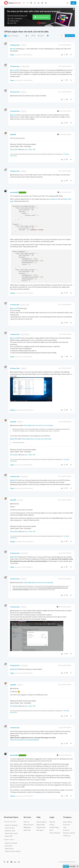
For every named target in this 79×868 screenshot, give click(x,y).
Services (27, 817)
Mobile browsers (9, 840)
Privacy (52, 825)
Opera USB (9, 836)
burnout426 (14, 192)
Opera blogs (41, 825)
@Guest (23, 45)
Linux (26, 149)
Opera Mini (9, 846)
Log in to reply (70, 36)
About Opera (67, 822)
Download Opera (43, 17)
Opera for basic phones (13, 851)
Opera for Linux (10, 831)
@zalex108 (14, 439)
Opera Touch (9, 849)
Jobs (65, 827)
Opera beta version (11, 833)
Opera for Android (11, 843)
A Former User (15, 45)
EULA (51, 830)
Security (52, 822)
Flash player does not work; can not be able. (38, 425)
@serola (13, 49)
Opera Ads (27, 830)
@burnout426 (25, 67)
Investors (66, 830)
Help (38, 817)
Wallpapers (27, 827)
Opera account (29, 825)
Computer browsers (10, 822)
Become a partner (69, 833)
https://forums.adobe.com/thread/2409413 (24, 740)
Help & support (42, 822)
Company (67, 817)
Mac (30, 149)
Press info (66, 825)
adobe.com (54, 199)
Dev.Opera (40, 830)
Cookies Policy (54, 827)
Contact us (67, 836)
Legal (52, 817)
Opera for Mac (10, 828)
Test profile (14, 149)
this (15, 138)
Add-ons (26, 822)
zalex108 (13, 134)
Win (34, 149)
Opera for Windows (13, 36)
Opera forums (41, 827)
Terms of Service (55, 833)
